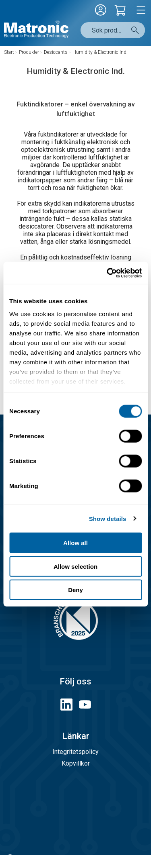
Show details (108, 518)
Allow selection (75, 566)
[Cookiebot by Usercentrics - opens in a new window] (108, 273)
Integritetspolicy (75, 752)
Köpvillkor (76, 763)
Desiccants (56, 52)
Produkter (29, 52)
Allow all (75, 543)
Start (9, 52)
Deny (75, 590)
